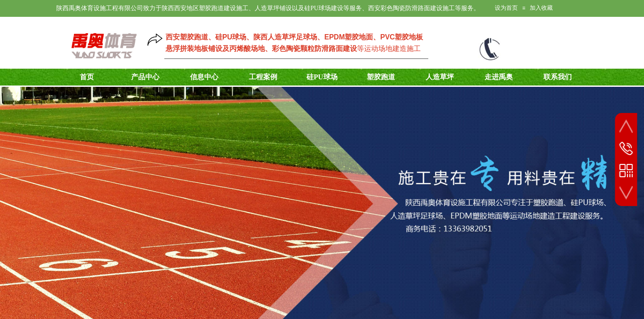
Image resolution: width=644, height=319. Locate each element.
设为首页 (506, 8)
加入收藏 (541, 8)
